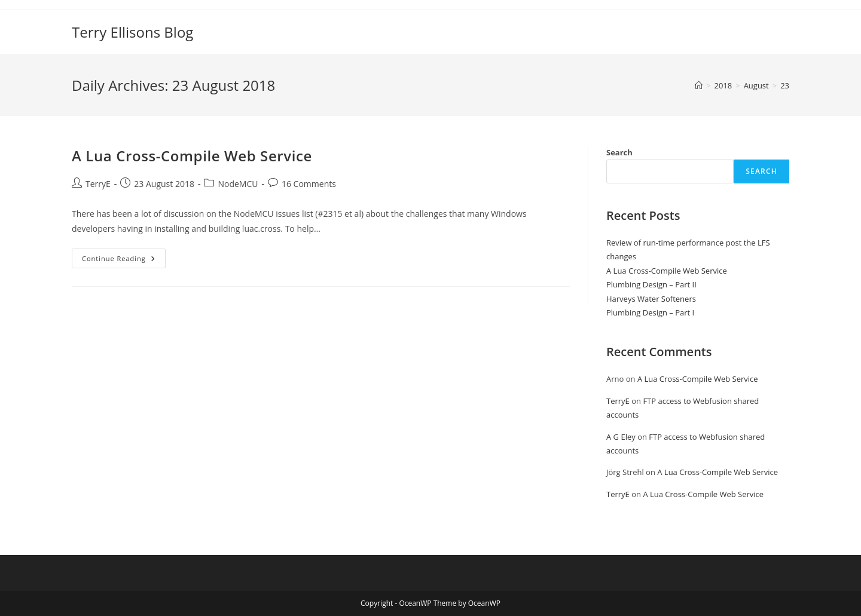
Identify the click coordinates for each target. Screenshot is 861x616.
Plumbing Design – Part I (650, 312)
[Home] (699, 85)
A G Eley (621, 437)
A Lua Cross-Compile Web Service (192, 156)
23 (785, 85)
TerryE (98, 184)
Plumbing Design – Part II (651, 284)
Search (619, 152)
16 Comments (309, 184)
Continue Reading (124, 261)
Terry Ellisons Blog (132, 32)
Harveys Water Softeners (651, 299)
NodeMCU (238, 184)
